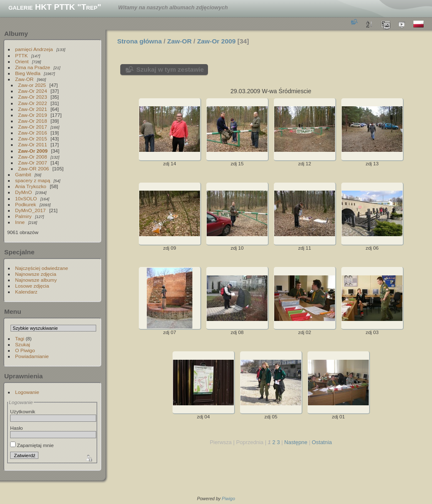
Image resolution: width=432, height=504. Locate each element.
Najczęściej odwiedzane (42, 268)
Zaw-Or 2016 (33, 133)
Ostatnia (322, 442)
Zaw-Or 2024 (33, 91)
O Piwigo (25, 350)
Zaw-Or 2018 (33, 121)
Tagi (20, 338)
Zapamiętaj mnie (32, 445)
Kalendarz (26, 292)
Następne (296, 442)
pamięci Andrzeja (34, 49)
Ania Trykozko (31, 186)
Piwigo (228, 499)
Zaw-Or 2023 (33, 97)
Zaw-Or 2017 (33, 127)
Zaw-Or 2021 (33, 109)
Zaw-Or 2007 (33, 163)
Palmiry (23, 216)
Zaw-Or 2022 (33, 103)
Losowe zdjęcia (32, 286)
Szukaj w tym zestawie (170, 69)
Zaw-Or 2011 (33, 144)
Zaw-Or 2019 (33, 115)
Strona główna (140, 41)
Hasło (16, 428)
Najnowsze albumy (36, 280)
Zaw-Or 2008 (33, 157)
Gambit (23, 174)
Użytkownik (23, 411)
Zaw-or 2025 (32, 85)
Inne (20, 222)
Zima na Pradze (33, 67)
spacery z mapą (33, 180)
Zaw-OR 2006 (34, 168)
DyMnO (24, 192)
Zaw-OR (24, 79)
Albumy (16, 34)
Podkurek (26, 204)
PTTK (22, 55)
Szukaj (23, 344)
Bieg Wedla (28, 73)
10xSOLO (26, 198)
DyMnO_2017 (31, 210)
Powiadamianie (32, 356)
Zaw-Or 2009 (33, 151)
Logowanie (27, 392)
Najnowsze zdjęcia (36, 274)
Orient (22, 61)
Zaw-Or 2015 (33, 139)
